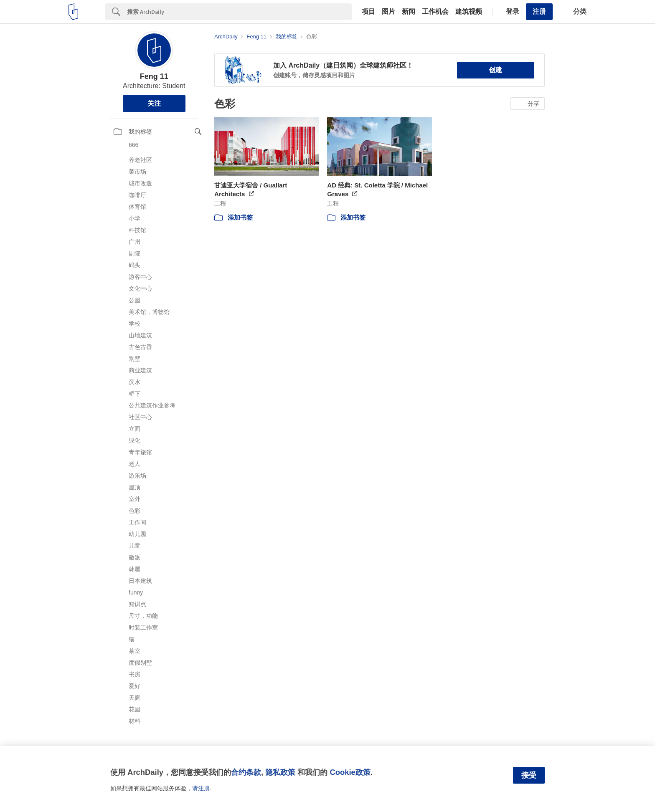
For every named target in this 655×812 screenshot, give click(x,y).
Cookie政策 (350, 772)
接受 (529, 775)
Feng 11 (154, 76)
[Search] (239, 12)
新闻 (409, 12)
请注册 (201, 788)
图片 (388, 12)
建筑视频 (469, 12)
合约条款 (246, 772)
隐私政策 (280, 772)
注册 (539, 11)
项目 (368, 12)
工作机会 (435, 12)
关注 (154, 103)
